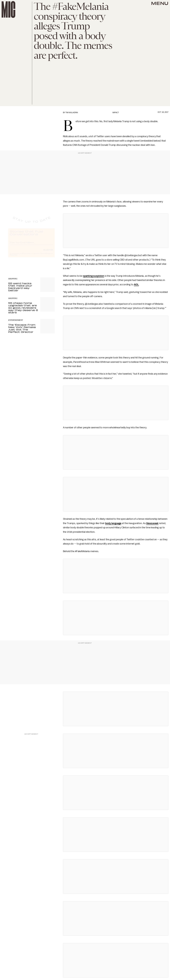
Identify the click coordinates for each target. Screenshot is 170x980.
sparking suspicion (94, 276)
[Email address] (31, 245)
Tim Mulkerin (72, 113)
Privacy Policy (14, 257)
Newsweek (152, 523)
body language (113, 523)
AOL (136, 285)
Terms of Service (45, 256)
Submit (48, 252)
